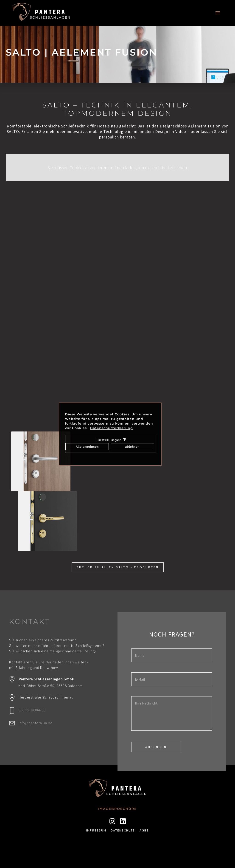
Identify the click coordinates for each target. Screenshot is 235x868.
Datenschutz (123, 830)
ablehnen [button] (132, 447)
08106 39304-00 (32, 710)
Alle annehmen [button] (87, 447)
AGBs (144, 830)
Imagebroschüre (117, 809)
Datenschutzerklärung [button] (111, 428)
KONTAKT (30, 621)
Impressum (96, 830)
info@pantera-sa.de (36, 723)
